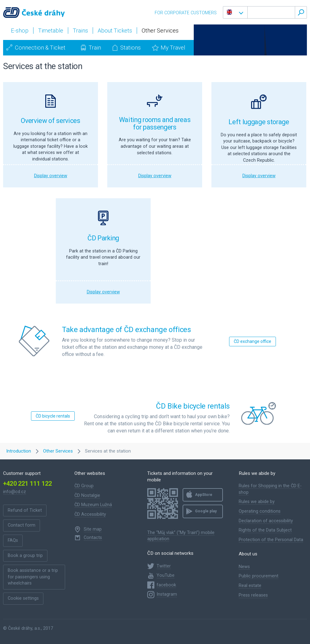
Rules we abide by (257, 502)
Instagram (167, 594)
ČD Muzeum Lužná (93, 505)
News (244, 567)
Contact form (22, 525)
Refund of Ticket (25, 510)
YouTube (166, 575)
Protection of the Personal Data (271, 540)
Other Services (58, 451)
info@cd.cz (15, 492)
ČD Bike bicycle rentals (193, 406)
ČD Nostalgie (87, 495)
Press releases (253, 595)
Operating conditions (260, 511)
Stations (131, 48)
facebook (166, 585)
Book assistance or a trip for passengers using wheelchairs (33, 577)
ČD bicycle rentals (53, 416)
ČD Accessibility (90, 514)
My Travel (173, 48)
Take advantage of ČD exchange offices (126, 330)
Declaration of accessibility (266, 521)
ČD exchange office (252, 341)
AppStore (204, 495)
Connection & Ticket (40, 48)
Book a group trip (25, 556)
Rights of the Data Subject (265, 530)
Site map (93, 529)
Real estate (250, 586)
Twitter (164, 566)
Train (95, 48)
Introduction (19, 451)
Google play (206, 511)
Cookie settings (23, 598)
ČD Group (84, 486)
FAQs (13, 540)
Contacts (93, 538)
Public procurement (259, 576)
